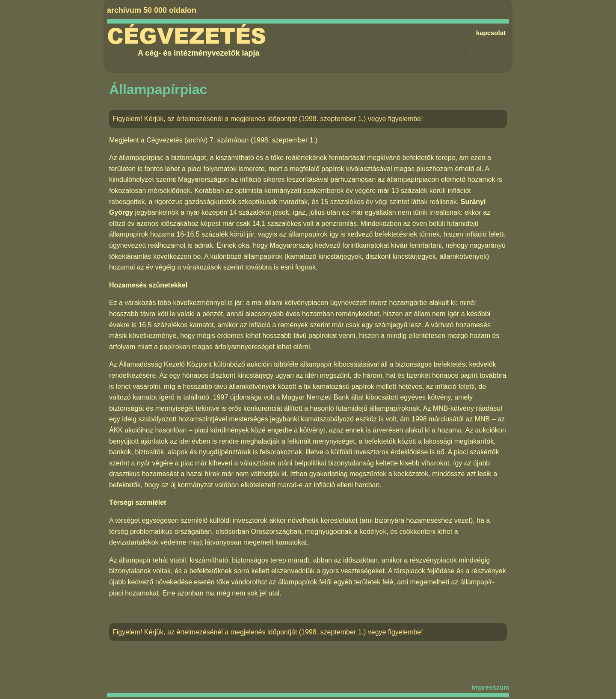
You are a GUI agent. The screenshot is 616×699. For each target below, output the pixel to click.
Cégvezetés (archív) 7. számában (197, 140)
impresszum (490, 687)
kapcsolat (491, 33)
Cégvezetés (187, 36)
